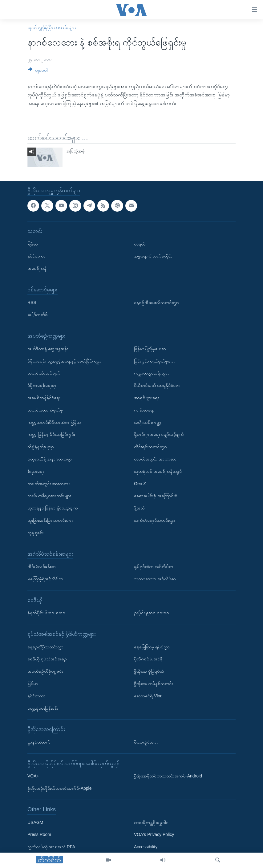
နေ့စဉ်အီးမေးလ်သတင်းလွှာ (156, 302)
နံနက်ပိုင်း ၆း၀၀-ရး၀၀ (46, 613)
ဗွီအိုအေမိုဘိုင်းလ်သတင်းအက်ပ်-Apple (59, 788)
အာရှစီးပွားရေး (146, 398)
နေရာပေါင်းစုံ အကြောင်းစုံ (156, 496)
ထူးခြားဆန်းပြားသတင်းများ (50, 520)
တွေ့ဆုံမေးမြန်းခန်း (43, 708)
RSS (32, 302)
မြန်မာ (33, 244)
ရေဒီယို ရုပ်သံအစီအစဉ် (47, 659)
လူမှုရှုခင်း (35, 532)
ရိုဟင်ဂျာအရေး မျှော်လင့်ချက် (159, 434)
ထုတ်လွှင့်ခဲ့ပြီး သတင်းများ (52, 27)
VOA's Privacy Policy (154, 834)
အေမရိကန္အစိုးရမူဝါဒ (151, 822)
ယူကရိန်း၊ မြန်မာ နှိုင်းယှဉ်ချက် (53, 508)
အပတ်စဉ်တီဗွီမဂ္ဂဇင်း (45, 671)
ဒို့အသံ (139, 508)
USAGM (35, 822)
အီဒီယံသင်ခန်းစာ (42, 566)
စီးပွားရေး (36, 471)
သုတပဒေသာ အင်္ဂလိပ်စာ (155, 579)
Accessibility (146, 847)
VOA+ (33, 776)
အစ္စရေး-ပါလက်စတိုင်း (153, 256)
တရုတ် (140, 244)
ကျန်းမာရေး (144, 410)
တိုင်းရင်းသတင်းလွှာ (150, 447)
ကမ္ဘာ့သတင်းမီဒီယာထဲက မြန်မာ (54, 422)
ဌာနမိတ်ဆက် (39, 742)
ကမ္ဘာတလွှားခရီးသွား (151, 373)
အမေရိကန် (37, 268)
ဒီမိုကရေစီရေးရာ (42, 385)
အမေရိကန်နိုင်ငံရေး (44, 398)
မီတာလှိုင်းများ (146, 742)
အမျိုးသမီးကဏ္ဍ (148, 422)
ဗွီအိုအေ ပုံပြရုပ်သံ (149, 671)
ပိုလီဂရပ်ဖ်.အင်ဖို (148, 659)
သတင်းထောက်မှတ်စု (45, 410)
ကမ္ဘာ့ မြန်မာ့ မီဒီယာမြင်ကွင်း (51, 434)
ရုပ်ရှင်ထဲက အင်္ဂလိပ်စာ (154, 566)
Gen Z (140, 483)
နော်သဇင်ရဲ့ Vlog (148, 696)
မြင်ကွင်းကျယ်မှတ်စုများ (154, 361)
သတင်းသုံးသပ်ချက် (44, 373)
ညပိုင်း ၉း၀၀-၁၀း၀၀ (152, 613)
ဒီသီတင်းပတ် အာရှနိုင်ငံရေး (157, 385)
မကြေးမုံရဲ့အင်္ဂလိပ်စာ (45, 579)
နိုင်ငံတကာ (36, 256)
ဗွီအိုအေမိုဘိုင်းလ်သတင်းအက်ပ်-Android (168, 776)
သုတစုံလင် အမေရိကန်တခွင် (158, 471)
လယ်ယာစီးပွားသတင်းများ (49, 496)
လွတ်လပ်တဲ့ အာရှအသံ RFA (51, 847)
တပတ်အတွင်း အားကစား (49, 483)
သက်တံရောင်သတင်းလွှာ (155, 520)
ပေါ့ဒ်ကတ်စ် (38, 314)
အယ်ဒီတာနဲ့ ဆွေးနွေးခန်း (48, 348)
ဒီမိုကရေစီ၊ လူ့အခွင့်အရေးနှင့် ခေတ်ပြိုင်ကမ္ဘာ (64, 361)
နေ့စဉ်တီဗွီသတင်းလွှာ (45, 647)
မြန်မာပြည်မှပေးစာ (150, 348)
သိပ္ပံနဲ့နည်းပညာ (41, 447)
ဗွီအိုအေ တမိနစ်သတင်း (153, 683)
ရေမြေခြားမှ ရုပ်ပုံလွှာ (152, 647)
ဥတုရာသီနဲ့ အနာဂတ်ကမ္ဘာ (50, 459)
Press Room (39, 834)
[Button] (38, 71)
